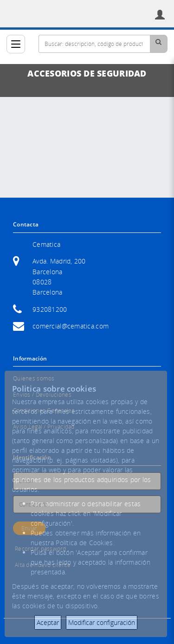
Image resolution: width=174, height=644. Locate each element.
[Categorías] (16, 44)
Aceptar (48, 622)
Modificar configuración (102, 622)
